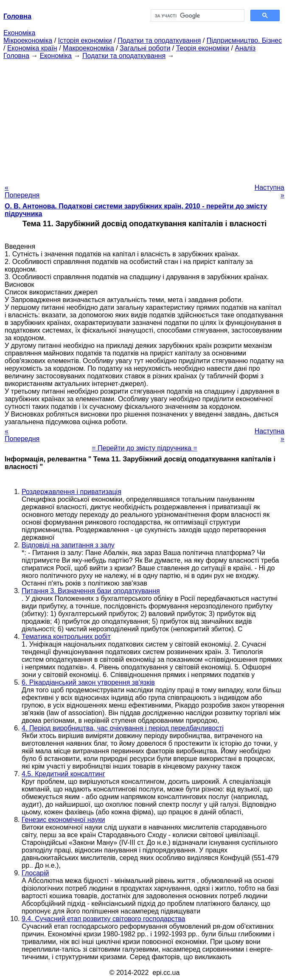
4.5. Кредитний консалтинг (63, 774)
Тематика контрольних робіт (66, 637)
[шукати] (197, 16)
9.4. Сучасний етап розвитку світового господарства (103, 919)
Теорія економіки (203, 48)
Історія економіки (85, 40)
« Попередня (22, 191)
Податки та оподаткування (159, 40)
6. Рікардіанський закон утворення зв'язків (88, 682)
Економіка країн (32, 48)
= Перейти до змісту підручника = (144, 448)
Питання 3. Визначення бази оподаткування (91, 591)
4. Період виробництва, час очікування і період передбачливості (123, 728)
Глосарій (35, 873)
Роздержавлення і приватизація (72, 492)
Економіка (19, 33)
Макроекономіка (88, 48)
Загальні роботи (145, 48)
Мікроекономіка (28, 40)
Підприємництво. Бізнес (244, 40)
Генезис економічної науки (63, 820)
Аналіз (245, 48)
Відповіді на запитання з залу (68, 545)
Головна (16, 56)
